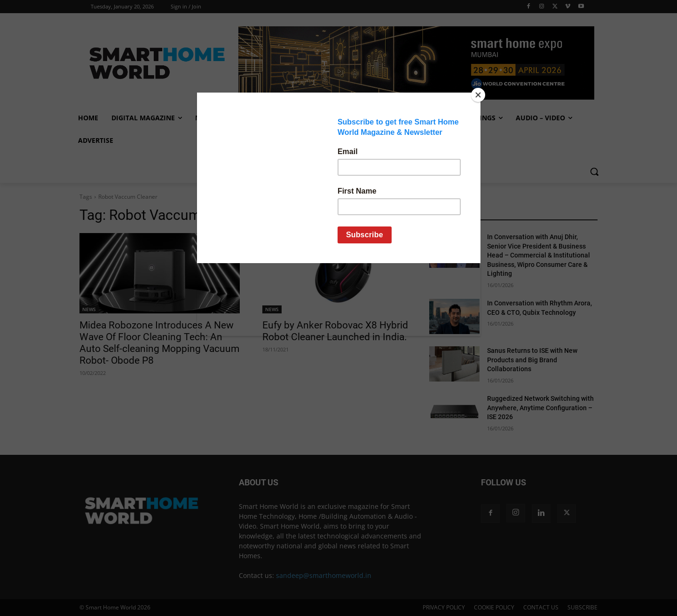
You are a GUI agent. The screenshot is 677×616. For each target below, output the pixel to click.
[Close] (478, 95)
